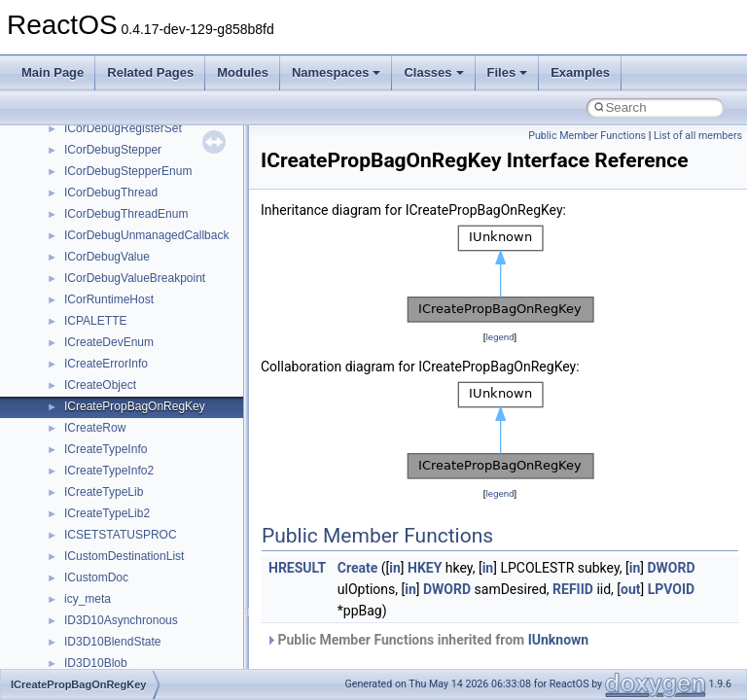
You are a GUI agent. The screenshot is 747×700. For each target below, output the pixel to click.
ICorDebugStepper (113, 150)
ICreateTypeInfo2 (109, 471)
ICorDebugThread (111, 192)
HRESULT (297, 568)
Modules (243, 72)
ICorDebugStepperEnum (128, 171)
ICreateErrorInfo (106, 364)
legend (499, 337)
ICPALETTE (95, 321)
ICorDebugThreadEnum (126, 214)
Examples (580, 72)
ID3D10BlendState (112, 642)
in (395, 568)
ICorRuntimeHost (109, 299)
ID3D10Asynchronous (121, 620)
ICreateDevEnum (109, 342)
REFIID (573, 589)
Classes (433, 72)
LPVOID (672, 589)
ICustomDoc (96, 577)
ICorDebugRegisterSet (123, 128)
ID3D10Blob (96, 663)
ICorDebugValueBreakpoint (135, 278)
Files (508, 72)
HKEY (425, 568)
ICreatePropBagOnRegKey (135, 406)
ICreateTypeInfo (106, 449)
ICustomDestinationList (124, 556)
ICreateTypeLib (104, 492)
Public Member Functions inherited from (427, 640)
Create (358, 568)
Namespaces (337, 72)
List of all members (698, 136)
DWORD (671, 568)
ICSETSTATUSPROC (121, 535)
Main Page (53, 72)
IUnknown (559, 640)
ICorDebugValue (107, 257)
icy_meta (88, 599)
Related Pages (150, 72)
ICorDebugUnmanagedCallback (146, 235)
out (630, 589)
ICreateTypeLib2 (107, 513)
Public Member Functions (587, 136)
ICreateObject (100, 385)
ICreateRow (95, 428)
